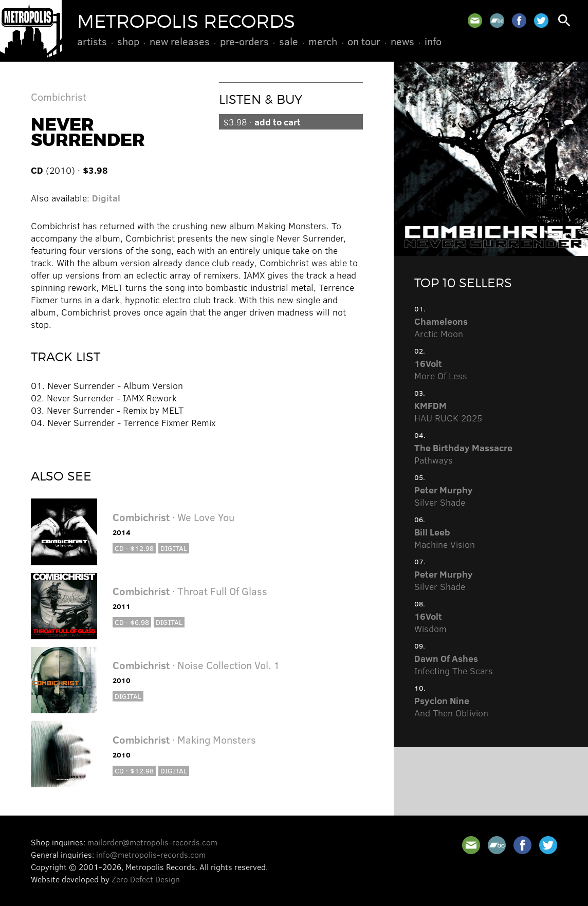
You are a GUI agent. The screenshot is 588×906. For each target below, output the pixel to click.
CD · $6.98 (132, 622)
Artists (92, 41)
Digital (106, 198)
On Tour (364, 41)
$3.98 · (262, 122)
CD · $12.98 (134, 548)
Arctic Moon (441, 327)
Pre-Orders (244, 41)
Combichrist (59, 96)
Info (433, 41)
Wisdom (430, 622)
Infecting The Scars (454, 664)
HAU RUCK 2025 (448, 412)
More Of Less (441, 369)
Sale (289, 41)
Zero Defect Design (146, 879)
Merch (323, 41)
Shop (128, 41)
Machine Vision (445, 538)
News (402, 41)
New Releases (180, 41)
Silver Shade (444, 496)
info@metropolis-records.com (151, 854)
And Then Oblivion (451, 707)
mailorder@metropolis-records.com (152, 842)
